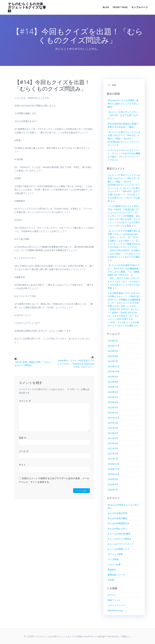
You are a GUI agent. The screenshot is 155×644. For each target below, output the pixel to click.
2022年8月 (113, 382)
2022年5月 (113, 397)
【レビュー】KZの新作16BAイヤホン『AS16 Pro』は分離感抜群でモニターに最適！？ (124, 268)
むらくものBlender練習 (119, 534)
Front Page (120, 7)
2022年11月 (114, 366)
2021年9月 (113, 423)
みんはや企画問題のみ (118, 523)
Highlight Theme (105, 636)
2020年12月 (114, 464)
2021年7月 (113, 428)
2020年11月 (114, 469)
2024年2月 (113, 341)
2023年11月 (114, 346)
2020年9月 (113, 479)
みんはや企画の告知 (117, 513)
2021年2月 (113, 454)
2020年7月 (113, 490)
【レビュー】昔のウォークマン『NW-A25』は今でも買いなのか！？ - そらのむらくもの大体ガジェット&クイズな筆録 (124, 194)
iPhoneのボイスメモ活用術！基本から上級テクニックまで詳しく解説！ (124, 104)
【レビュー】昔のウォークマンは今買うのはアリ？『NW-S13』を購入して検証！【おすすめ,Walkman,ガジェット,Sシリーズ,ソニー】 (124, 138)
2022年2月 (113, 413)
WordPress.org (115, 610)
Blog (106, 7)
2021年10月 (114, 418)
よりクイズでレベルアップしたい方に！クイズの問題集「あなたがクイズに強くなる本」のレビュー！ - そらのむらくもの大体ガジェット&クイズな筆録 (124, 219)
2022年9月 (113, 377)
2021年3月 (113, 448)
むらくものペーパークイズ (121, 544)
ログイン (112, 595)
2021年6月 (113, 433)
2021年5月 (113, 438)
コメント (25, 401)
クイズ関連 (113, 559)
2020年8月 (113, 484)
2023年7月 (113, 361)
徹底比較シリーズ (116, 575)
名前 (23, 438)
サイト (22, 465)
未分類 (111, 580)
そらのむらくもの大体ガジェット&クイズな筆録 (27, 7)
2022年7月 (113, 387)
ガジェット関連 (115, 554)
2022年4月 (113, 402)
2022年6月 (113, 392)
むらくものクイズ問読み (120, 539)
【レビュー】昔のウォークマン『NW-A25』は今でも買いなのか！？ (123, 115)
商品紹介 (112, 570)
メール (24, 451)
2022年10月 (114, 371)
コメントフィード (116, 605)
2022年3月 (113, 407)
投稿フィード (114, 600)
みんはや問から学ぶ (117, 529)
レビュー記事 (114, 564)
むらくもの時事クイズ (118, 549)
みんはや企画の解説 (117, 518)
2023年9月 (113, 351)
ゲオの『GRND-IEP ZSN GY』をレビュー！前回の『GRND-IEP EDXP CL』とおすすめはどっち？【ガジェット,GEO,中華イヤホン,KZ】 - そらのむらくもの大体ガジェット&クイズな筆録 (123, 316)
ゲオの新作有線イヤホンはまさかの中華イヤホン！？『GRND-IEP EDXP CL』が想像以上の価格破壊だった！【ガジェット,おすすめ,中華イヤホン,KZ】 (124, 299)
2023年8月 (113, 356)
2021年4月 (113, 443)
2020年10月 (114, 474)
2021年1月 (113, 459)
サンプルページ (140, 7)
